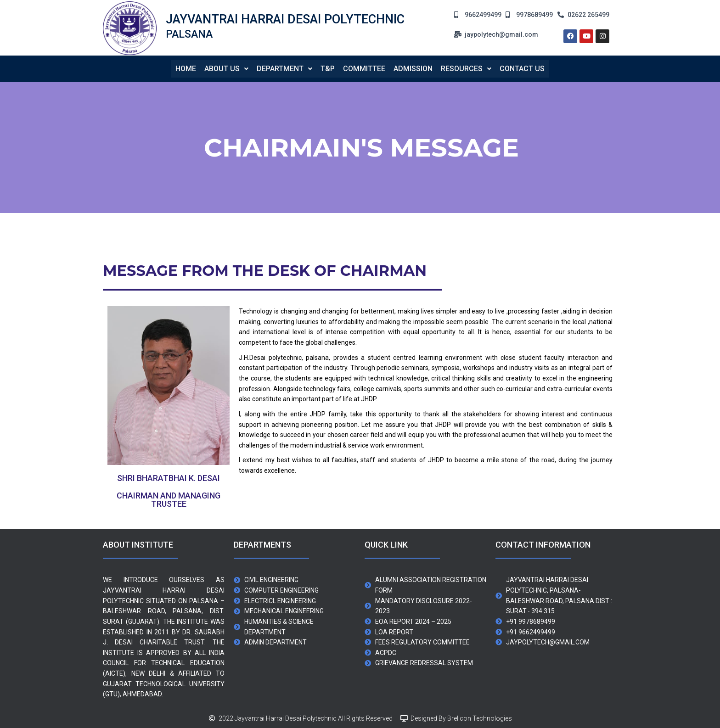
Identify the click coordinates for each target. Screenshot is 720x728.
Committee (364, 69)
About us (226, 69)
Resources (466, 69)
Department (284, 69)
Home (186, 69)
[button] (226, 69)
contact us (522, 69)
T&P (328, 69)
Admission (413, 69)
